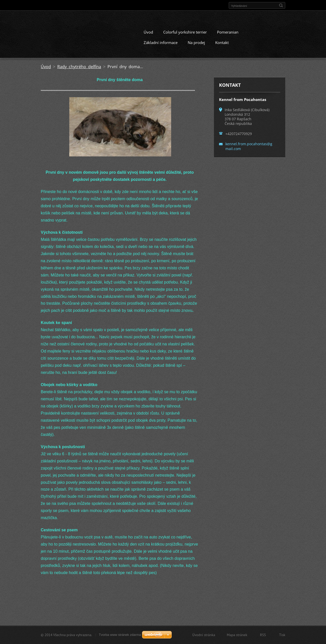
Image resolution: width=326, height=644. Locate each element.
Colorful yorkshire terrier (185, 32)
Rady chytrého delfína (79, 67)
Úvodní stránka (204, 635)
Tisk (282, 635)
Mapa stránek (237, 635)
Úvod (148, 32)
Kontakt (222, 42)
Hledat (281, 5)
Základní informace (161, 42)
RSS (263, 635)
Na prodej (196, 42)
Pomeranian (228, 32)
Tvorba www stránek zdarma (120, 635)
